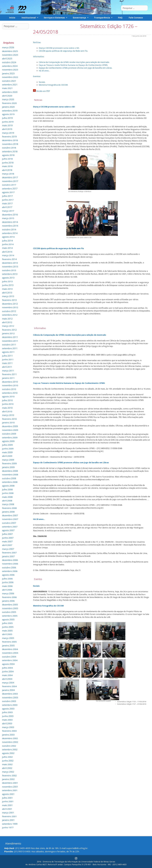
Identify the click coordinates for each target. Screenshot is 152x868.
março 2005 (8, 638)
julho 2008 (7, 489)
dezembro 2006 (10, 560)
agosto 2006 (8, 575)
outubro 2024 (9, 62)
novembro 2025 (10, 55)
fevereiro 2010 (9, 419)
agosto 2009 (8, 441)
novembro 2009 (10, 430)
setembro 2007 (10, 527)
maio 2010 (7, 408)
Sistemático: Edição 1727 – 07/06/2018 (132, 704)
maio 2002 (7, 764)
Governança (82, 18)
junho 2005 (8, 627)
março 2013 (8, 296)
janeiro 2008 (8, 512)
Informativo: (39, 56)
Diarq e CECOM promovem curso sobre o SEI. (59, 48)
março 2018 (8, 174)
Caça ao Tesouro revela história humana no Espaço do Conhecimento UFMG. (73, 65)
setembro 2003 (10, 705)
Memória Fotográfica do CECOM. (53, 85)
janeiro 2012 (8, 333)
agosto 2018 (8, 155)
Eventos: (37, 76)
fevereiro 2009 (9, 463)
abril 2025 (7, 58)
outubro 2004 (9, 657)
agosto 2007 (8, 530)
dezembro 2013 (10, 263)
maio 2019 (7, 125)
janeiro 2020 (8, 107)
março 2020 (8, 99)
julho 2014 (7, 241)
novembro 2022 (10, 77)
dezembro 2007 (10, 515)
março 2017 (8, 211)
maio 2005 (7, 631)
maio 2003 (7, 720)
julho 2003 (7, 712)
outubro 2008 (9, 478)
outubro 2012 (9, 311)
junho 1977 (8, 827)
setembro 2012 (10, 315)
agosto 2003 (8, 709)
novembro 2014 (10, 226)
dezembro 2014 (10, 222)
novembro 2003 (10, 697)
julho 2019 (7, 118)
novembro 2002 (10, 742)
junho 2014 (8, 244)
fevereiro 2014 (9, 259)
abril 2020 (7, 96)
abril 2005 (7, 634)
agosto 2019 (8, 114)
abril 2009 (7, 456)
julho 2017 (7, 196)
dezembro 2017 (10, 177)
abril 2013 (7, 293)
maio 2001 (7, 805)
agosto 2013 (8, 278)
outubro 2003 (9, 701)
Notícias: (37, 42)
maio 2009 (7, 452)
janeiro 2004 (8, 690)
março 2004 (8, 683)
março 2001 (8, 813)
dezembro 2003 (10, 694)
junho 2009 (8, 449)
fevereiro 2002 (9, 775)
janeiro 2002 (8, 779)
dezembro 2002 (10, 738)
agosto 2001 (8, 794)
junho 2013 (8, 285)
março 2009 (8, 460)
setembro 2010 (10, 393)
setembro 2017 (10, 188)
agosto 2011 (8, 352)
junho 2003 (8, 716)
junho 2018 (8, 163)
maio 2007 (7, 541)
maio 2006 (7, 586)
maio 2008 (7, 497)
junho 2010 (8, 404)
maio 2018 (7, 166)
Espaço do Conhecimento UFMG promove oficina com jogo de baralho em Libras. (75, 68)
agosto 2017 (8, 192)
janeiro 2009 (8, 467)
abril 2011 (7, 367)
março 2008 (8, 504)
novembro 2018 (10, 144)
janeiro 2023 (8, 73)
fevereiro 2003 (9, 731)
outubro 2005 (9, 612)
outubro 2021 (9, 81)
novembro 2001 (10, 787)
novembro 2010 (10, 385)
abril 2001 (7, 809)
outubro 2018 (9, 148)
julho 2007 (7, 534)
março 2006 (8, 593)
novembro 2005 (10, 608)
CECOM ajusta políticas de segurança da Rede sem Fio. (63, 51)
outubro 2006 (9, 567)
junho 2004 (8, 671)
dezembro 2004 (10, 649)
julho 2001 (7, 798)
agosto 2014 (8, 237)
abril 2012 (7, 322)
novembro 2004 (10, 653)
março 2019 (8, 133)
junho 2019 (8, 122)
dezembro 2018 (10, 140)
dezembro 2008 (10, 471)
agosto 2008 (8, 486)
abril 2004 (7, 679)
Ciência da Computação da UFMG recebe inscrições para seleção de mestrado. (74, 62)
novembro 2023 (10, 70)
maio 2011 (7, 363)
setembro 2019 (10, 111)
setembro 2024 (10, 66)
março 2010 (8, 415)
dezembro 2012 (10, 304)
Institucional (31, 18)
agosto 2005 (8, 619)
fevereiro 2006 (9, 597)
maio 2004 (7, 675)
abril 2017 (7, 207)
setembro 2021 (10, 85)
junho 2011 (8, 359)
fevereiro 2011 (9, 374)
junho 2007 (8, 538)
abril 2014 (7, 252)
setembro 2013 (10, 274)
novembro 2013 (10, 267)
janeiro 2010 (8, 423)
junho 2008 (8, 493)
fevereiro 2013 (9, 300)
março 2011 (8, 371)
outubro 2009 (9, 434)
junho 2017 (8, 200)
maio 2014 (7, 248)
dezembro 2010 (10, 382)
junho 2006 (8, 582)
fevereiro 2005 (9, 642)
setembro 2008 (10, 482)
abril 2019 (7, 129)
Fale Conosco (136, 18)
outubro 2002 (9, 746)
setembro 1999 (10, 824)
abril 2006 (7, 590)
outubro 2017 (9, 185)
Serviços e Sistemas (57, 18)
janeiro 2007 (8, 556)
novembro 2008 (10, 475)
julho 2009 (7, 445)
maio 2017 (7, 203)
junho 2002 (8, 761)
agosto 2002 (8, 753)
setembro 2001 (10, 790)
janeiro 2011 (8, 378)
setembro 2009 (10, 437)
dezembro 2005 (10, 605)
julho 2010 (7, 400)
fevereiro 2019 (9, 137)
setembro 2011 (10, 348)
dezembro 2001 (10, 783)
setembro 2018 (10, 151)
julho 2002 (7, 757)
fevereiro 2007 (9, 553)
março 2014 (8, 255)
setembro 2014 (10, 233)
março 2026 (8, 47)
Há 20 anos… (44, 71)
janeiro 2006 (8, 601)
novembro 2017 (10, 181)
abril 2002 (7, 768)
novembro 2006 (10, 564)
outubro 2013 (9, 270)
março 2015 (8, 218)
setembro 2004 (10, 660)
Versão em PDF (43, 91)
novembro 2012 (10, 307)
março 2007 (8, 549)
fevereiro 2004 (9, 686)
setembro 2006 (10, 571)
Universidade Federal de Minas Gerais (98, 862)
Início (12, 18)
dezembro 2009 (10, 426)
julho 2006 (7, 579)
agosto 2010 (8, 397)
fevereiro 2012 (9, 330)
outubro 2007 (9, 523)
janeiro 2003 (8, 735)
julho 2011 (7, 356)
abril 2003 (7, 723)
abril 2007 (7, 545)
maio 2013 (7, 289)
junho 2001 (8, 801)
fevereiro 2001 (9, 816)
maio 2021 (7, 88)
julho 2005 (7, 623)
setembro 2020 (10, 92)
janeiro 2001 (8, 820)
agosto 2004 (8, 664)
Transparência (104, 18)
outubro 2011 (9, 345)
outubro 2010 (9, 389)
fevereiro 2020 (9, 103)
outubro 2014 (9, 229)
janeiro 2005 (8, 645)
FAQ (120, 18)
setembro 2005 (10, 616)
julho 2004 (7, 668)
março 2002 (8, 772)
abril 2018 (7, 170)
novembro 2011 (10, 341)
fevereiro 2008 (9, 508)
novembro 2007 (10, 519)
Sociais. (42, 82)
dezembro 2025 (10, 51)
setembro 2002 (10, 749)
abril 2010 (7, 411)
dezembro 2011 (10, 337)
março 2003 (8, 727)
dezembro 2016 (10, 215)
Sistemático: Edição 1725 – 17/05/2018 (132, 702)
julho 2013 (7, 281)
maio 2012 (7, 319)
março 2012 (8, 326)
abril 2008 (7, 501)
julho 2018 (7, 159)
